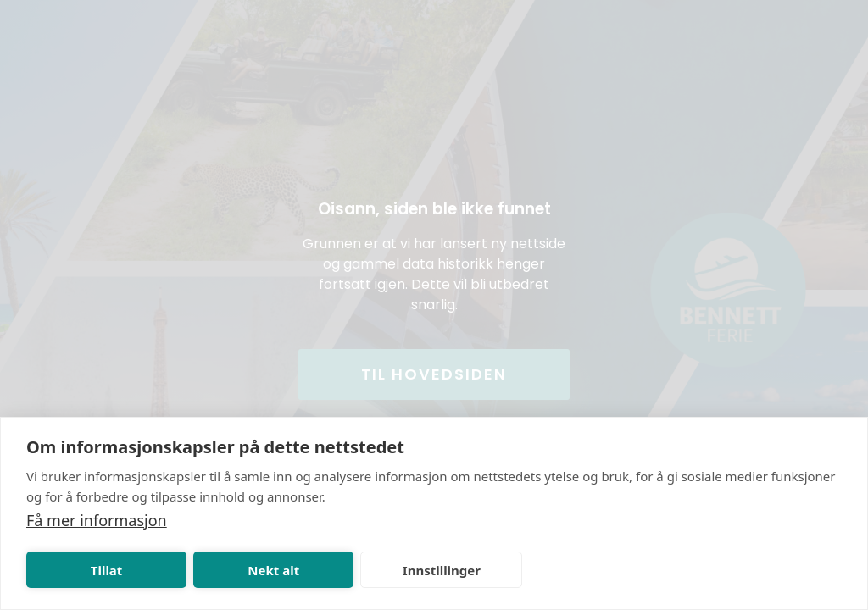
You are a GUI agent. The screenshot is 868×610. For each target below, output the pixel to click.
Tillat (107, 570)
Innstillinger (442, 570)
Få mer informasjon (97, 520)
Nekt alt (273, 570)
